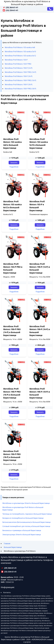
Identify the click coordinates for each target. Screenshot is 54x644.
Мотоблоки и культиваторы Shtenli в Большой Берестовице (26, 503)
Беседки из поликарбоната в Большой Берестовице (23, 518)
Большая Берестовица (13, 547)
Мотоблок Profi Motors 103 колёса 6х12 (20, 56)
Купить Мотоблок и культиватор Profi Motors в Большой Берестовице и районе (27, 3)
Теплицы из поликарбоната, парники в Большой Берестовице (27, 514)
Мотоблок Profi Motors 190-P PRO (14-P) (20, 72)
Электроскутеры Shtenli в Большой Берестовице (22, 535)
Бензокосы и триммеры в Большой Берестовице (22, 530)
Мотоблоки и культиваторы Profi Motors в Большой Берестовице (23, 509)
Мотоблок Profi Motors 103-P (16, 60)
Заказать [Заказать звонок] (14, 163)
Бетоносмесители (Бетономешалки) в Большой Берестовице (26, 522)
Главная (7, 544)
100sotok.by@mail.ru (15, 580)
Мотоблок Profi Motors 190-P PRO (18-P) (20, 89)
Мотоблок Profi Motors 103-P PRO (18, 64)
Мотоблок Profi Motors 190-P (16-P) (19, 76)
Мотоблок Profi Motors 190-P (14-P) (19, 68)
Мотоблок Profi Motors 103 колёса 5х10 (20, 52)
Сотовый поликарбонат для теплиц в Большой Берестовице (26, 526)
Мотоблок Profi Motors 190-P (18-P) (19, 85)
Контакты (7, 592)
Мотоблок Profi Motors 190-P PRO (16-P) (20, 80)
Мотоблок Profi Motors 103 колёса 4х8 (20, 47)
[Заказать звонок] (50, 9)
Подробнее (14, 167)
